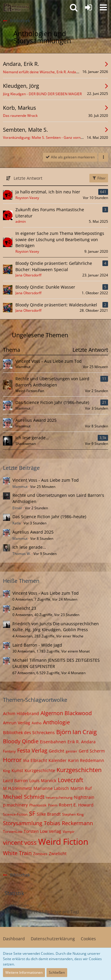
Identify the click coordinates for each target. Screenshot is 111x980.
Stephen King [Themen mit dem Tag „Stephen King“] (73, 814)
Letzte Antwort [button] (28, 178)
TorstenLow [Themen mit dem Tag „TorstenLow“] (13, 832)
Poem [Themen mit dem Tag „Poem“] (53, 805)
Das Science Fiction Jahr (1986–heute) (52, 402)
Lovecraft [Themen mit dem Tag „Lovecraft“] (70, 780)
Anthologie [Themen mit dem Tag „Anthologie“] (56, 722)
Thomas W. (22, 554)
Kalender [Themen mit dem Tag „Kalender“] (58, 760)
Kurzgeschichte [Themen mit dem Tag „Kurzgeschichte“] (40, 770)
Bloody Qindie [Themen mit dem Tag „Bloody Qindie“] (21, 741)
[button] (103, 7)
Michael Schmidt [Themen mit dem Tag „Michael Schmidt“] (24, 797)
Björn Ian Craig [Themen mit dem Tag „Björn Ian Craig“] (77, 732)
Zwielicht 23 (24, 608)
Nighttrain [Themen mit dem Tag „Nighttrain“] (84, 797)
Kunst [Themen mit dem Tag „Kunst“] (17, 770)
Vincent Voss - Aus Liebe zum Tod (49, 361)
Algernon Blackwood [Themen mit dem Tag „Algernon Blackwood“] (66, 713)
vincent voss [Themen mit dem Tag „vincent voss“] (20, 843)
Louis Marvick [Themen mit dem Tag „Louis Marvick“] (43, 781)
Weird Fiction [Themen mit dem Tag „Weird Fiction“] (63, 841)
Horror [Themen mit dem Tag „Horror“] (12, 760)
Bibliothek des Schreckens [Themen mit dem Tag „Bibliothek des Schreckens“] (29, 732)
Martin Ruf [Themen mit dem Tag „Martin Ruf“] (81, 788)
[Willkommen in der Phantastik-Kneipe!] (16, 7)
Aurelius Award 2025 (36, 420)
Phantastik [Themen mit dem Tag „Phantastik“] (38, 805)
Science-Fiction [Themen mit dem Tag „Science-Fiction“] (15, 814)
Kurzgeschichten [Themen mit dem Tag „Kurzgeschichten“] (79, 770)
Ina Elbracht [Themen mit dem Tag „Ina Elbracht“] (35, 760)
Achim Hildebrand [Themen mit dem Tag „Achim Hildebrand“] (21, 713)
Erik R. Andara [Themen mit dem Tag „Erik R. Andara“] (82, 742)
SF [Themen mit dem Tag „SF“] (32, 813)
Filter (99, 178)
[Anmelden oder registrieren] (89, 7)
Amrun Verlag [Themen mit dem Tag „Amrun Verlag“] (17, 723)
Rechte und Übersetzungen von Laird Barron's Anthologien (52, 382)
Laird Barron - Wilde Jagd (37, 645)
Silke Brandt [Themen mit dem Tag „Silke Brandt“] (49, 814)
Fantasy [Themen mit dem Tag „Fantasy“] (9, 751)
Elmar (17, 508)
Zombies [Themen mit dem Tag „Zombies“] (40, 854)
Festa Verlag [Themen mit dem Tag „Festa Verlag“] (32, 750)
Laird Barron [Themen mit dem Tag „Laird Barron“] (15, 781)
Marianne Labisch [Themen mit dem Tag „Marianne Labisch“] (51, 788)
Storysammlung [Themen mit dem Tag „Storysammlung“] (23, 823)
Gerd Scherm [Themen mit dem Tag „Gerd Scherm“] (92, 751)
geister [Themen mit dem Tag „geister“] (71, 751)
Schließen (57, 972)
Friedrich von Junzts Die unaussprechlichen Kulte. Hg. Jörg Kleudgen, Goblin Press (56, 627)
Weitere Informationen (24, 972)
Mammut (20, 487)
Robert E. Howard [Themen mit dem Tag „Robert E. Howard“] (76, 805)
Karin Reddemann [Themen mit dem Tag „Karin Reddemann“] (86, 760)
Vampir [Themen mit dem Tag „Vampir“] (69, 832)
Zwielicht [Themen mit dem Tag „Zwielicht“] (58, 853)
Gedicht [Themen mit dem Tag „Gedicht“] (57, 751)
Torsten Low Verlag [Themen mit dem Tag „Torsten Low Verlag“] (42, 831)
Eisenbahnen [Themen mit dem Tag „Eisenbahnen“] (53, 742)
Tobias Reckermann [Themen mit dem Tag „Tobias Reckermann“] (68, 823)
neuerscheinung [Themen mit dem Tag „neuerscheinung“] (59, 797)
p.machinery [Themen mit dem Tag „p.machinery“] (15, 805)
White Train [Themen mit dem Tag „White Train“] (17, 853)
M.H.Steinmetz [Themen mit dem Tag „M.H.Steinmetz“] (17, 788)
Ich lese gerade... (32, 438)
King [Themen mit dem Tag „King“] (7, 771)
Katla (17, 523)
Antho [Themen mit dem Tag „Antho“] (37, 723)
